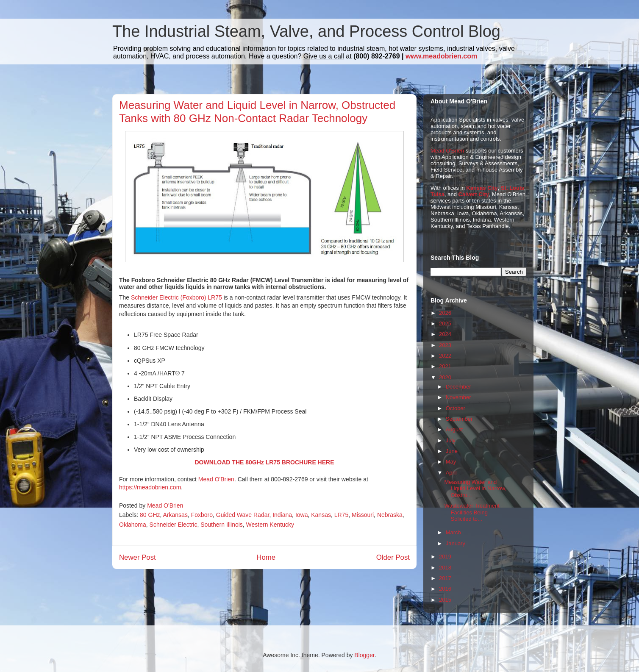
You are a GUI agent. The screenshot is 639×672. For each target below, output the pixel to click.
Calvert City (474, 194)
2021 (445, 366)
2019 (445, 557)
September (459, 419)
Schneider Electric (174, 525)
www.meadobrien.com (441, 56)
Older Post (393, 557)
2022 (445, 356)
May (451, 462)
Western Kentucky (270, 525)
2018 (445, 568)
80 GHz (150, 515)
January (456, 543)
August (454, 429)
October (456, 408)
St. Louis (513, 188)
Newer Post (138, 557)
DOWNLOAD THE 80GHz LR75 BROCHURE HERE (264, 462)
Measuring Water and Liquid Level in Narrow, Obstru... (475, 489)
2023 (445, 345)
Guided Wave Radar (243, 515)
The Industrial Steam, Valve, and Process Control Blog (306, 31)
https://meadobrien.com (150, 487)
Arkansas (175, 515)
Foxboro (202, 515)
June (452, 451)
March (453, 532)
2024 (445, 334)
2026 (445, 313)
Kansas (321, 515)
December (458, 387)
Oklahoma (133, 525)
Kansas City (482, 188)
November (458, 397)
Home (266, 557)
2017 (445, 578)
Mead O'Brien (216, 479)
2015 (445, 600)
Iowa (302, 515)
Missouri (363, 515)
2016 (445, 589)
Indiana (282, 515)
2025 (445, 324)
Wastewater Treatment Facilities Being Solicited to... (472, 512)
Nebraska (390, 515)
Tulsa (438, 194)
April (451, 473)
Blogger (364, 655)
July (451, 440)
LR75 (341, 515)
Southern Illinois (222, 525)
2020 (445, 377)
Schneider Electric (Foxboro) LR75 (176, 297)
